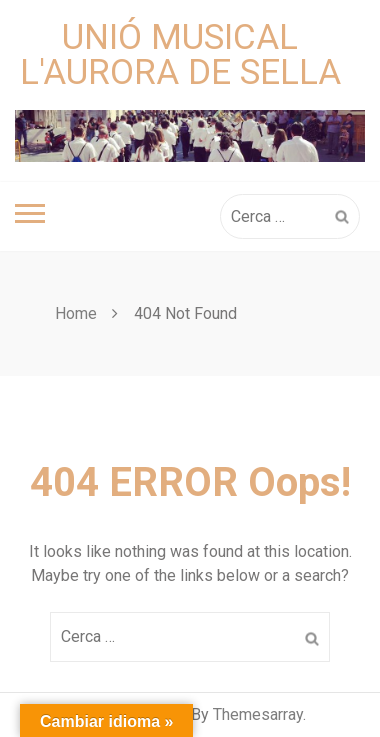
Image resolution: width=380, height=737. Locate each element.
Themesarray (258, 714)
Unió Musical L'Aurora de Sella (180, 55)
